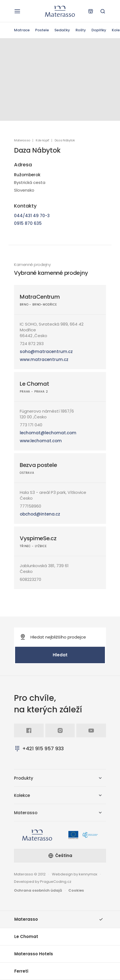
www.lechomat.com (41, 441)
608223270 (30, 579)
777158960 (30, 506)
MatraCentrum (40, 297)
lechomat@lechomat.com (48, 433)
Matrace (22, 30)
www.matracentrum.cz (44, 359)
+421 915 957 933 (39, 748)
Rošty (81, 30)
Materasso (22, 140)
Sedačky (62, 30)
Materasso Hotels (34, 954)
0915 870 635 (28, 223)
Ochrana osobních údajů (38, 890)
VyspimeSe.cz (38, 538)
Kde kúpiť (42, 140)
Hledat (60, 655)
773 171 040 (31, 425)
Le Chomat (34, 384)
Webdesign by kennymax (75, 874)
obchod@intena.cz (40, 514)
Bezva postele (38, 465)
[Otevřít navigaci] (17, 11)
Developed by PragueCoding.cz (43, 882)
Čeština (60, 856)
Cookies (76, 890)
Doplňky (99, 30)
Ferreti (21, 971)
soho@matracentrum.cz (46, 352)
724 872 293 (32, 344)
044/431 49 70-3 (32, 216)
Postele (42, 30)
